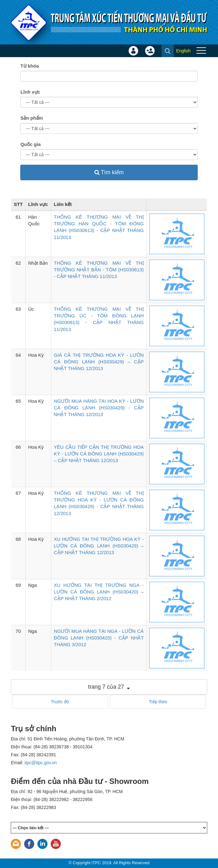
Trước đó (60, 702)
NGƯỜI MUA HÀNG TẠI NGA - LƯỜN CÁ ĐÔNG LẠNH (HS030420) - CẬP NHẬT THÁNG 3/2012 (99, 638)
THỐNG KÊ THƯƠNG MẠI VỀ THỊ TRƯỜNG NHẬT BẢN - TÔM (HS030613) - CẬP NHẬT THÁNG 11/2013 (99, 270)
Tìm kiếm (109, 172)
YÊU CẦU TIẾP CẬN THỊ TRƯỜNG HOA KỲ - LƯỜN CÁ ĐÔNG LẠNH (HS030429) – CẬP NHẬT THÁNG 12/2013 (99, 454)
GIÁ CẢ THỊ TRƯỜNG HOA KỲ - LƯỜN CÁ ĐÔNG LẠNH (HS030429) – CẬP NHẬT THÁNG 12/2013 (99, 362)
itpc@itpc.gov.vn (41, 763)
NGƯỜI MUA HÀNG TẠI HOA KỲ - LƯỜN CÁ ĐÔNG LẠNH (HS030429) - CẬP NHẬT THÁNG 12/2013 (99, 408)
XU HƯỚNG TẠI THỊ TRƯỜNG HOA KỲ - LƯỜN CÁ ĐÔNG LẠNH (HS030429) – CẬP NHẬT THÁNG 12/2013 (99, 546)
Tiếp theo (158, 702)
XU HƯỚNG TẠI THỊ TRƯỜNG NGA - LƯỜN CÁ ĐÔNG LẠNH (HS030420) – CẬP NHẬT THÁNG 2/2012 (99, 592)
